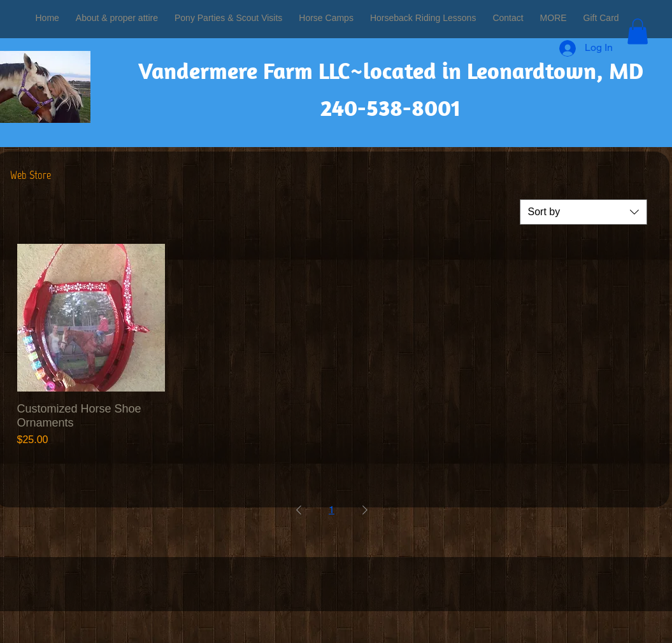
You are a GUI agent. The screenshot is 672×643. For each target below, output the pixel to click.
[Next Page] (365, 510)
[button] (638, 32)
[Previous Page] (299, 510)
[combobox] (583, 212)
